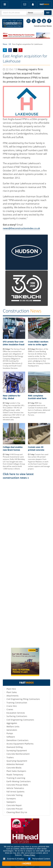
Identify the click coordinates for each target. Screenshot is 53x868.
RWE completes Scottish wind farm (37, 397)
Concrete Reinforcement (18, 754)
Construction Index (13, 23)
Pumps (10, 733)
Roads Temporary (15, 775)
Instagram (29, 21)
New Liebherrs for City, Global (12, 397)
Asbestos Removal (15, 764)
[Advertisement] (26, 563)
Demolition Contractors (17, 740)
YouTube (44, 21)
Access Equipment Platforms (20, 744)
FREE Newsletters (25, 4)
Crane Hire (12, 706)
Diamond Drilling (15, 747)
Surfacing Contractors (17, 716)
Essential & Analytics (14, 859)
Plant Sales (12, 692)
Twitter (34, 21)
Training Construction (17, 703)
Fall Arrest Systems (15, 792)
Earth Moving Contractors (19, 781)
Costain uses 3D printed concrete (36, 448)
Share (5, 50)
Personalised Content (39, 859)
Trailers (10, 757)
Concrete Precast (14, 809)
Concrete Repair (14, 805)
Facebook (49, 21)
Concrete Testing (14, 795)
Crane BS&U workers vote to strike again (38, 343)
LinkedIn (39, 21)
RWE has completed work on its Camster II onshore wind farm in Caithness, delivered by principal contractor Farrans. (39, 409)
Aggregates (12, 723)
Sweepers (11, 802)
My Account (33, 4)
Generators (12, 730)
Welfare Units (13, 727)
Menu (5, 4)
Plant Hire (11, 689)
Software (11, 737)
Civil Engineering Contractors (20, 720)
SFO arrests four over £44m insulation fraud (14, 343)
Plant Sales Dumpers (16, 771)
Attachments (13, 696)
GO (48, 13)
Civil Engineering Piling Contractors (23, 699)
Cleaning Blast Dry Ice (17, 812)
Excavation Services (16, 713)
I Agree (26, 864)
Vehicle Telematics (15, 788)
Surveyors (11, 799)
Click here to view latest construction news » (18, 476)
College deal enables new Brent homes (13, 448)
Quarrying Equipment (17, 761)
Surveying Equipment (17, 750)
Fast (45, 4)
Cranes (10, 709)
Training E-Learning (16, 778)
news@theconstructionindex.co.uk (21, 228)
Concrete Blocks (14, 768)
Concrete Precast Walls (17, 785)
